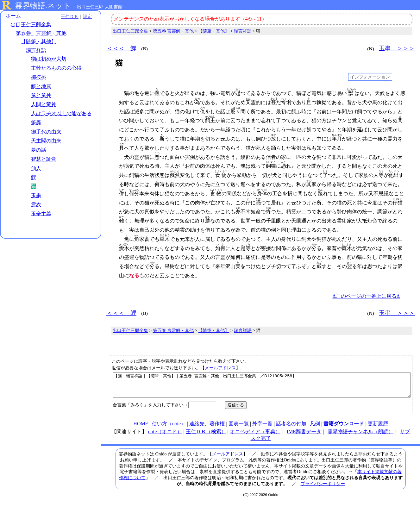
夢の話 (39, 150)
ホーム (13, 16)
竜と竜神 (41, 95)
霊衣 (36, 205)
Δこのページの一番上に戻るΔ (366, 296)
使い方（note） (169, 428)
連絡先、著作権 (207, 428)
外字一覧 (262, 428)
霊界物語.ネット (43, 6)
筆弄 (36, 123)
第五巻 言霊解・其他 (41, 33)
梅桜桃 (39, 77)
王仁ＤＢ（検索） (206, 436)
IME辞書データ (304, 436)
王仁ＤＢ (70, 16)
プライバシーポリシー (323, 488)
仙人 (36, 168)
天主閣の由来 (46, 141)
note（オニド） (165, 436)
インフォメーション (370, 77)
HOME (141, 428)
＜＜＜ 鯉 (121, 48)
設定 (87, 16)
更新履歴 (378, 428)
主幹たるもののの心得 (56, 68)
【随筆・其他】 (39, 42)
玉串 (36, 195)
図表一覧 (239, 428)
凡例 (315, 428)
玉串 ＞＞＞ (397, 48)
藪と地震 (41, 86)
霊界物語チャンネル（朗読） (360, 436)
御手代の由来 (46, 132)
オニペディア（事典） (255, 436)
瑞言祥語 (36, 50)
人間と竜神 (44, 104)
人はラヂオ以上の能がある (61, 113)
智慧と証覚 (44, 159)
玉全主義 (41, 214)
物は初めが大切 (49, 59)
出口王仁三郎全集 (31, 25)
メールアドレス (220, 368)
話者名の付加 (291, 428)
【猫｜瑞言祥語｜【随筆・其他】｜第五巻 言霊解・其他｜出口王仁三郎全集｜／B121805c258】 (262, 387)
